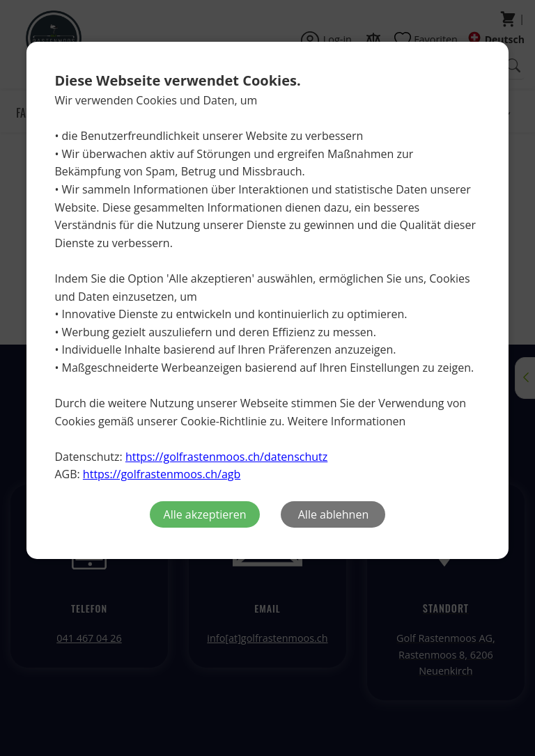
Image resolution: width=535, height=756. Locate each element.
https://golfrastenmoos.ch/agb (162, 474)
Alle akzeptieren (205, 514)
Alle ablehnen (333, 514)
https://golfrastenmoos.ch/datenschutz (226, 457)
